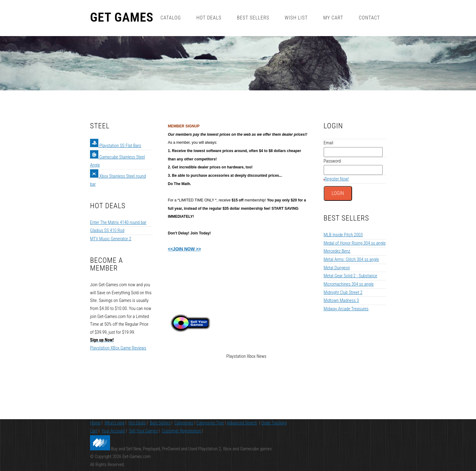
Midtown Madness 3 (341, 300)
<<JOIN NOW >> (185, 249)
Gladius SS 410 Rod (107, 230)
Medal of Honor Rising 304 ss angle (355, 243)
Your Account (113, 431)
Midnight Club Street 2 (343, 292)
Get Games (122, 18)
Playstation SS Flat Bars (116, 146)
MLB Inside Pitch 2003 (343, 235)
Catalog (170, 18)
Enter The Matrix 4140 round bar (118, 222)
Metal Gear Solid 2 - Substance (351, 276)
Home (95, 423)
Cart (94, 431)
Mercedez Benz (337, 251)
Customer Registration (181, 431)
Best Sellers (253, 18)
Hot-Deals (137, 423)
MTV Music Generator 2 (111, 239)
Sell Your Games (144, 431)
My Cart (333, 18)
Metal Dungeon (337, 268)
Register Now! (337, 179)
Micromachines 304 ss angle (349, 284)
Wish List (296, 18)
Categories (184, 423)
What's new (115, 423)
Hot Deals (209, 18)
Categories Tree (210, 423)
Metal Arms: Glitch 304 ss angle (351, 259)
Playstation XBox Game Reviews (118, 348)
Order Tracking (274, 423)
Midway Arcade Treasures (346, 309)
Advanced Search (242, 423)
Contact (369, 18)
